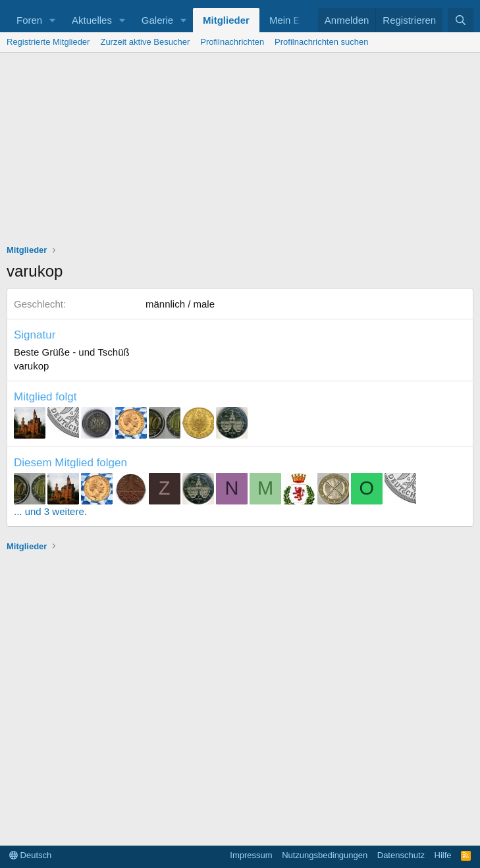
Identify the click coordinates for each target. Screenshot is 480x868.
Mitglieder (226, 20)
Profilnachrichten (232, 42)
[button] (53, 20)
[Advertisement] (240, 151)
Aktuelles (92, 20)
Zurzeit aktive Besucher (145, 42)
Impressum (251, 855)
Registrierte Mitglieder (48, 42)
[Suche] (461, 20)
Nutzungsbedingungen (325, 855)
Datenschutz (401, 855)
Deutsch (30, 855)
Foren (29, 20)
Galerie (157, 20)
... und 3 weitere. (50, 511)
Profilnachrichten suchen (321, 42)
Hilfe (443, 855)
